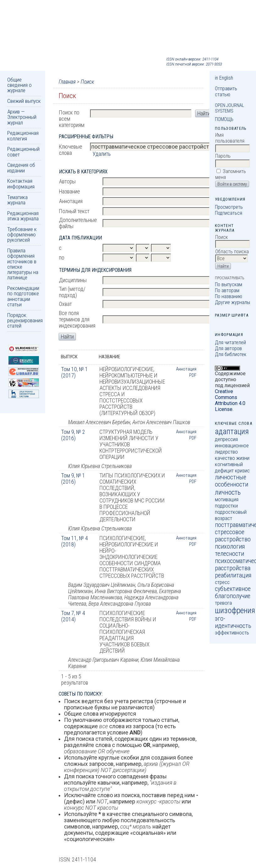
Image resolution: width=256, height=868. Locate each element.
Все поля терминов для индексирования (77, 319)
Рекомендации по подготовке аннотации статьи (23, 296)
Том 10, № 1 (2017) (75, 372)
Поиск (87, 82)
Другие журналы (232, 302)
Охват (65, 304)
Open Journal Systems (229, 108)
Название (69, 192)
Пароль (223, 156)
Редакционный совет (23, 152)
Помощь (224, 119)
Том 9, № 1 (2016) (73, 479)
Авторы (67, 181)
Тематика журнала (17, 200)
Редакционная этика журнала (23, 216)
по (62, 258)
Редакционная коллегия (23, 136)
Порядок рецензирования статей (25, 321)
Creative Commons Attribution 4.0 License (230, 400)
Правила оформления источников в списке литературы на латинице (23, 264)
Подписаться (229, 213)
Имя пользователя (230, 138)
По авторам (227, 290)
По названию (229, 296)
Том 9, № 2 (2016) (73, 435)
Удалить (102, 154)
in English (224, 78)
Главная (67, 82)
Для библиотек (231, 354)
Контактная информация (21, 184)
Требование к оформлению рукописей (22, 235)
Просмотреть (229, 207)
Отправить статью (226, 92)
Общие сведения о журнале (19, 85)
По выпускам (229, 284)
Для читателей (230, 342)
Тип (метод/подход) (72, 292)
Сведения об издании (21, 168)
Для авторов (228, 348)
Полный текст (74, 211)
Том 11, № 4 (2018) (75, 541)
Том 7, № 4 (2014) (73, 616)
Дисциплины (73, 280)
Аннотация (71, 201)
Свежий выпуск (24, 101)
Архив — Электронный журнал (22, 117)
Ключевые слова (71, 150)
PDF (193, 375)
